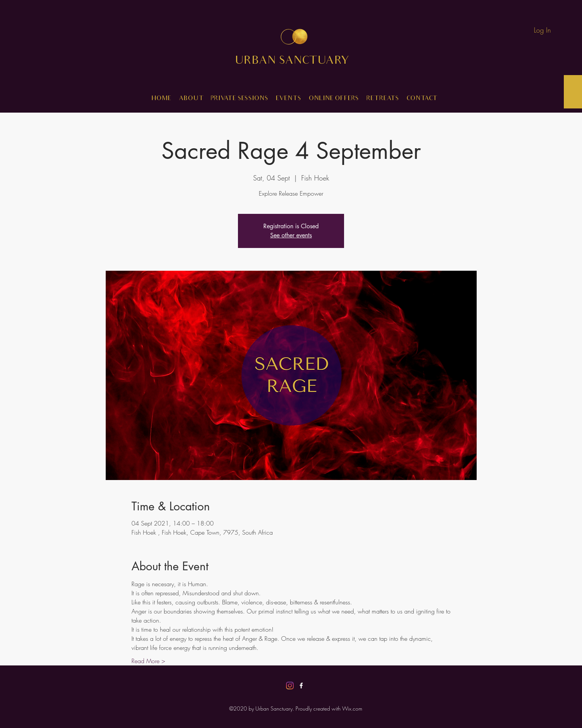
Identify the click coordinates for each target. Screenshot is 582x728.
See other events (291, 235)
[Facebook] (301, 686)
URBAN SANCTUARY (298, 62)
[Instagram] (290, 686)
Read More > (148, 661)
